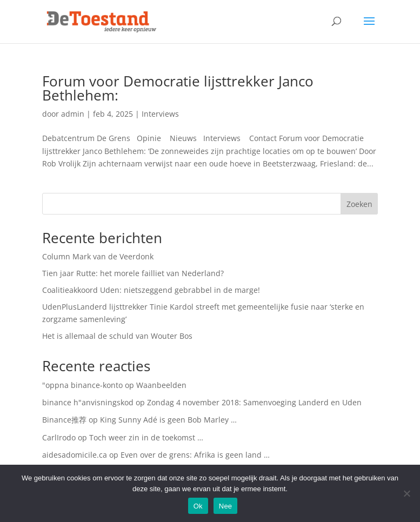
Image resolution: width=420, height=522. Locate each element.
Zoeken (359, 204)
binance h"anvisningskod (88, 402)
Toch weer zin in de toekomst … (146, 437)
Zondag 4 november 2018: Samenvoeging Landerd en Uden (254, 402)
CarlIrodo (59, 437)
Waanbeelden (161, 385)
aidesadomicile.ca (75, 455)
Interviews (160, 114)
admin (73, 114)
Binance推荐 (64, 420)
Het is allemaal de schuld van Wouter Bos (117, 336)
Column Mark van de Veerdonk (98, 256)
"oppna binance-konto (82, 385)
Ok (198, 506)
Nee (226, 506)
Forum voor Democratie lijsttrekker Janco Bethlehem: (178, 88)
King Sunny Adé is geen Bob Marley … (168, 420)
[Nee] (406, 493)
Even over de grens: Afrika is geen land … (195, 455)
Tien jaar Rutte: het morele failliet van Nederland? (133, 273)
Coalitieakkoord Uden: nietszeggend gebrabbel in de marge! (151, 290)
